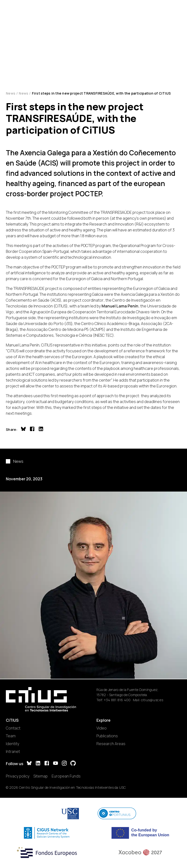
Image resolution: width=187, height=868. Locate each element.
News (11, 93)
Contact (13, 728)
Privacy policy (18, 776)
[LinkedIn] (38, 764)
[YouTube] (56, 764)
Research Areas (111, 744)
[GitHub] (73, 764)
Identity (13, 744)
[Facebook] (47, 764)
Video (102, 728)
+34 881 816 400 (117, 700)
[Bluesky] (29, 764)
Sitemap (41, 776)
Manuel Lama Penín (120, 306)
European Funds (66, 776)
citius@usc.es (152, 700)
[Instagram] (64, 764)
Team (11, 736)
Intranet (13, 751)
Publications (107, 736)
